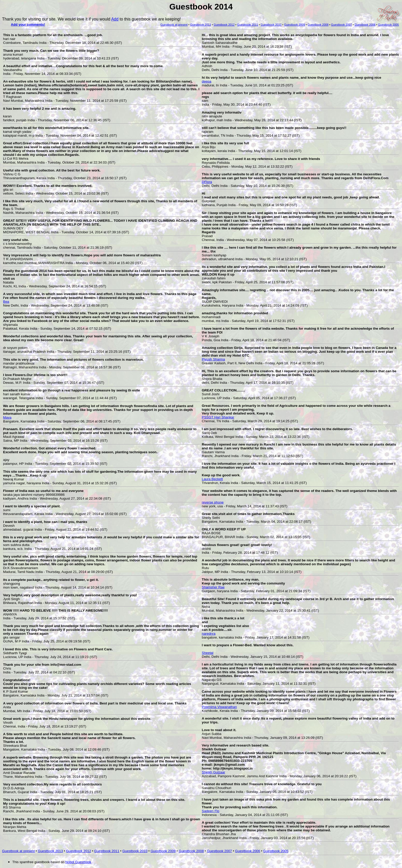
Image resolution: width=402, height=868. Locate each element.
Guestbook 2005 (276, 851)
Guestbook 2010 (271, 25)
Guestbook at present (174, 25)
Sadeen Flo (210, 811)
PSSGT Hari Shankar (218, 417)
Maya (7, 417)
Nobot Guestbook (78, 862)
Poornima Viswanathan (219, 707)
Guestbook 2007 (341, 25)
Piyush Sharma (213, 359)
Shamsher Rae (213, 587)
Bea (6, 302)
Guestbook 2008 (318, 25)
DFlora (207, 182)
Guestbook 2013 (201, 25)
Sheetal (208, 653)
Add (115, 19)
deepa (207, 81)
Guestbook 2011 (248, 25)
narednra (209, 634)
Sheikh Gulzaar (213, 772)
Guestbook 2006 (365, 25)
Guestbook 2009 (295, 25)
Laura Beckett (212, 479)
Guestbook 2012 (224, 25)
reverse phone (213, 502)
